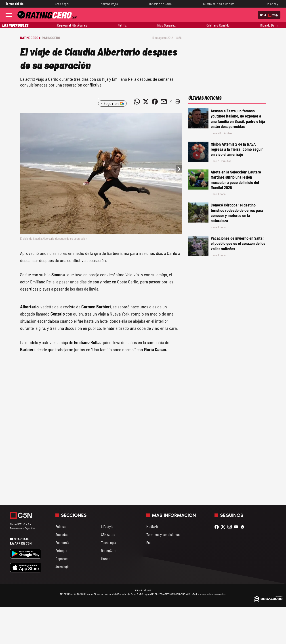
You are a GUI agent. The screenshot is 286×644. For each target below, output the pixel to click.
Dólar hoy (272, 4)
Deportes (62, 558)
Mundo (106, 558)
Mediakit (152, 526)
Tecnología (108, 542)
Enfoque (61, 550)
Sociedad (62, 534)
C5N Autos (108, 534)
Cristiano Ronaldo (218, 25)
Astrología (62, 567)
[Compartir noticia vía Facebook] (155, 102)
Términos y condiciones (163, 534)
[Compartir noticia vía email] (164, 102)
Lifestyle (107, 526)
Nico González (166, 25)
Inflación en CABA (160, 4)
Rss (149, 542)
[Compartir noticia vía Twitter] (146, 102)
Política (60, 526)
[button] (177, 102)
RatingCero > (30, 38)
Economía (62, 542)
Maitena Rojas (109, 4)
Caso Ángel (62, 4)
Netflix (122, 25)
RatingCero (51, 38)
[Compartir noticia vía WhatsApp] (137, 102)
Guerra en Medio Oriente (219, 4)
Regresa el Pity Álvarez (72, 25)
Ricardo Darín (269, 25)
